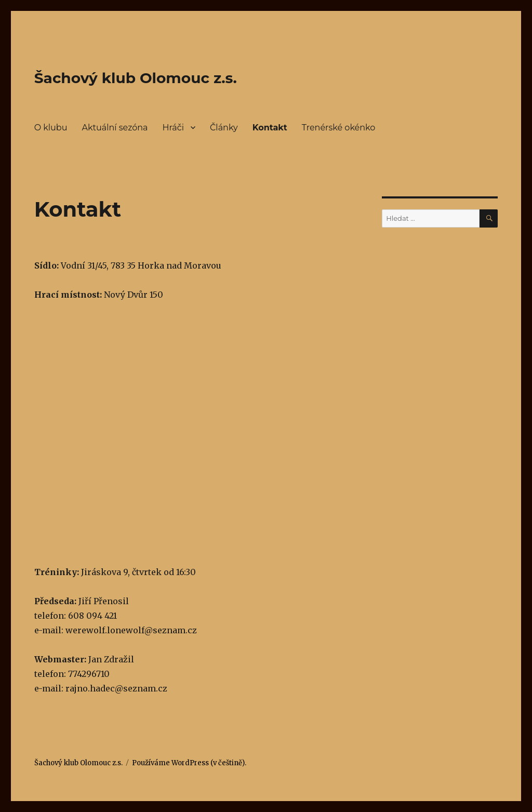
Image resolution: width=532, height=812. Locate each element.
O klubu (51, 128)
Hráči (173, 128)
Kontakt (270, 128)
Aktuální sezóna (115, 128)
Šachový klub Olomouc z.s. (136, 78)
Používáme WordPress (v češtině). (189, 763)
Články (224, 128)
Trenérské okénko (339, 128)
